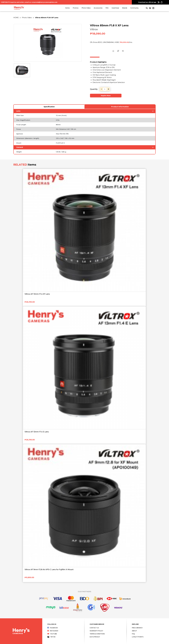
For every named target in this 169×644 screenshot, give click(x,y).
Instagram (53, 631)
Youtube (52, 634)
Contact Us (94, 628)
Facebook (53, 628)
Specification (49, 107)
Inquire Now (106, 96)
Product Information (120, 107)
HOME (16, 18)
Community (134, 8)
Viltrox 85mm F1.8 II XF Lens (47, 18)
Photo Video (86, 8)
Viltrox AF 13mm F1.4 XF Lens (37, 294)
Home (67, 8)
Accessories (98, 8)
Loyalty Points (138, 637)
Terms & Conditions (97, 634)
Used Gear (115, 8)
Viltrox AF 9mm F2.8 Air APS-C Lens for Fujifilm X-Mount (49, 570)
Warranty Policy (96, 631)
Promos (76, 8)
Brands (125, 8)
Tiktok (51, 637)
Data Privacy (95, 637)
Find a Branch (137, 628)
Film (107, 8)
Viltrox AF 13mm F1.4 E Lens (37, 432)
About (134, 631)
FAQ (133, 634)
